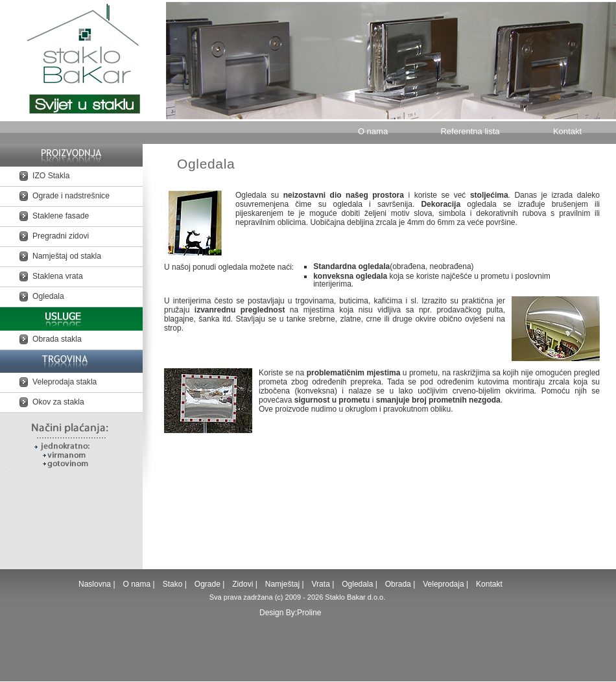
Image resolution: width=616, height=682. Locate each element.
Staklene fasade (61, 216)
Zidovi (243, 584)
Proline (309, 613)
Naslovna (96, 584)
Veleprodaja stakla (65, 382)
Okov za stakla (58, 402)
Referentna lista (470, 131)
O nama (373, 131)
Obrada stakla (57, 339)
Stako (174, 584)
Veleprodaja (443, 584)
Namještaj (282, 584)
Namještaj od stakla (67, 256)
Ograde (207, 584)
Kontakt (567, 131)
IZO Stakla (51, 176)
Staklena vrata (58, 276)
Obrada (398, 584)
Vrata (321, 584)
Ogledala (48, 296)
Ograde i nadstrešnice (71, 196)
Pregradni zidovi (61, 236)
